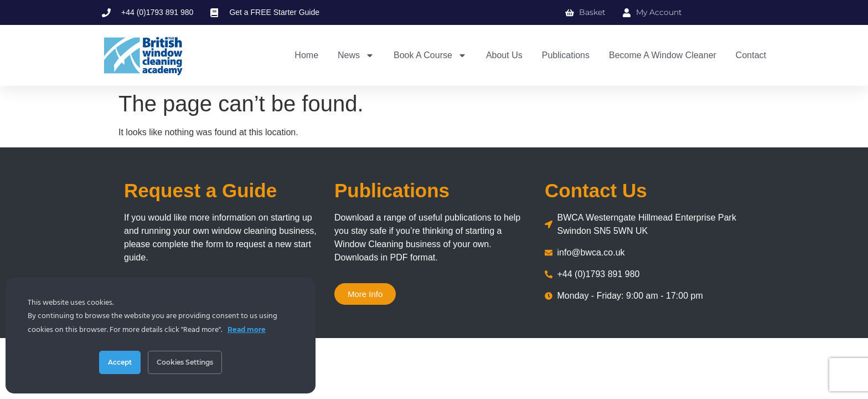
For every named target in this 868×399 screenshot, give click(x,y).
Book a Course (430, 55)
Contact (751, 55)
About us (504, 55)
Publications (566, 55)
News (356, 55)
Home (306, 55)
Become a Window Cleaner (663, 55)
